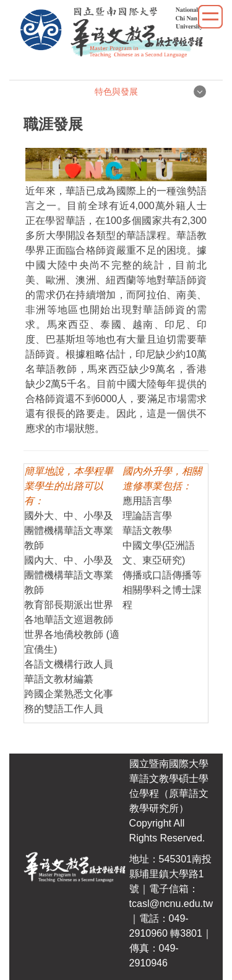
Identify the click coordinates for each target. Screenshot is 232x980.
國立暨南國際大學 (169, 764)
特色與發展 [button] (116, 92)
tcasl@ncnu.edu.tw (171, 904)
